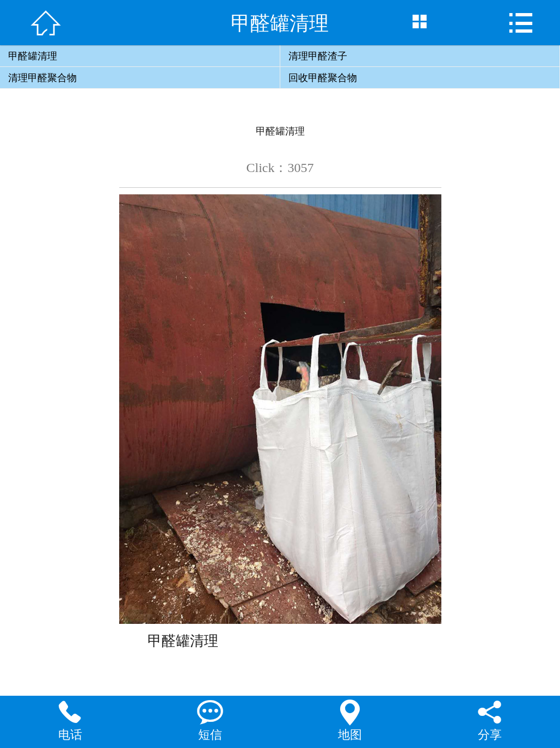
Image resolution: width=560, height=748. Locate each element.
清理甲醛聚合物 (42, 78)
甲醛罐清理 (33, 56)
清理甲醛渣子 (318, 56)
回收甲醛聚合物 (323, 78)
